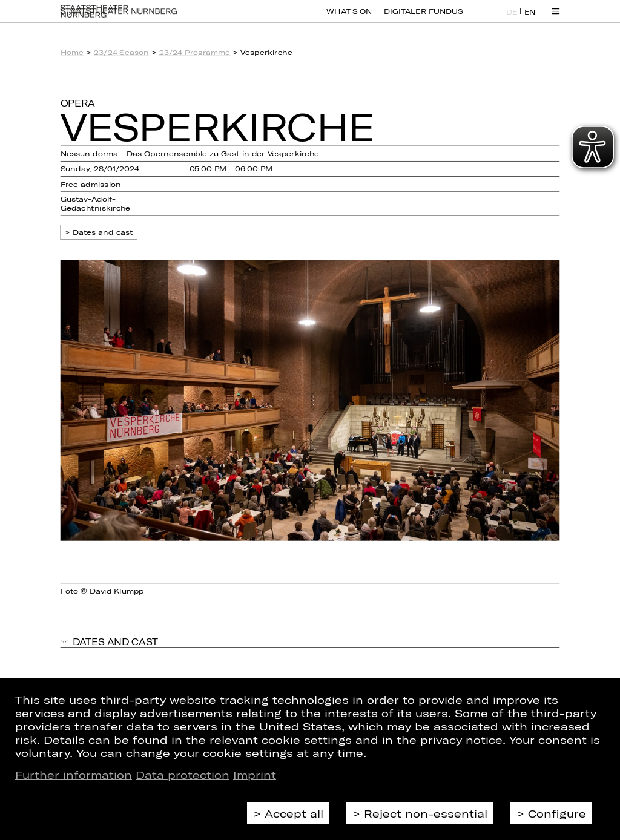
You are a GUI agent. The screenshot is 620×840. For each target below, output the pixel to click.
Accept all (294, 813)
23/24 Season (121, 52)
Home (72, 52)
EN (530, 19)
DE (512, 19)
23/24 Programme (195, 52)
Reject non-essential (426, 813)
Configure (557, 813)
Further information (74, 775)
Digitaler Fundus (423, 18)
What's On (349, 18)
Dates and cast (103, 232)
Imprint (255, 775)
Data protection (183, 775)
